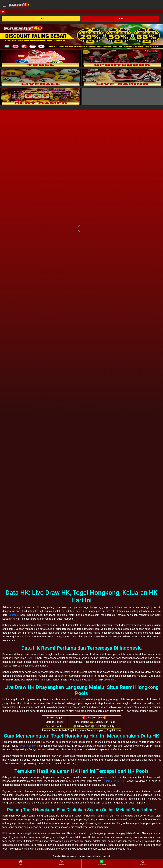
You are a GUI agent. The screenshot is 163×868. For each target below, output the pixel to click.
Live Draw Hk (77, 699)
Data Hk (31, 658)
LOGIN (120, 19)
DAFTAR (41, 19)
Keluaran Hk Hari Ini (113, 781)
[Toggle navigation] (4, 5)
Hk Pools (13, 615)
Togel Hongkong (29, 746)
